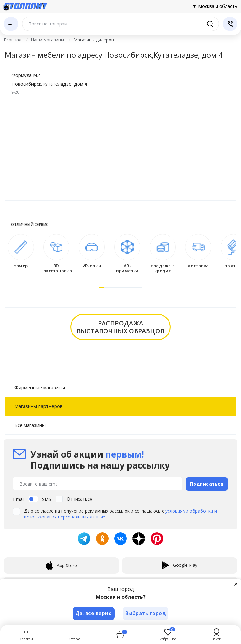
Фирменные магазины (40, 387)
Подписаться (207, 483)
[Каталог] (11, 24)
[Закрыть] (236, 584)
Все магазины (30, 425)
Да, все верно (93, 613)
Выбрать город (146, 613)
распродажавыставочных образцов (121, 327)
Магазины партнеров (38, 406)
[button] (102, 288)
